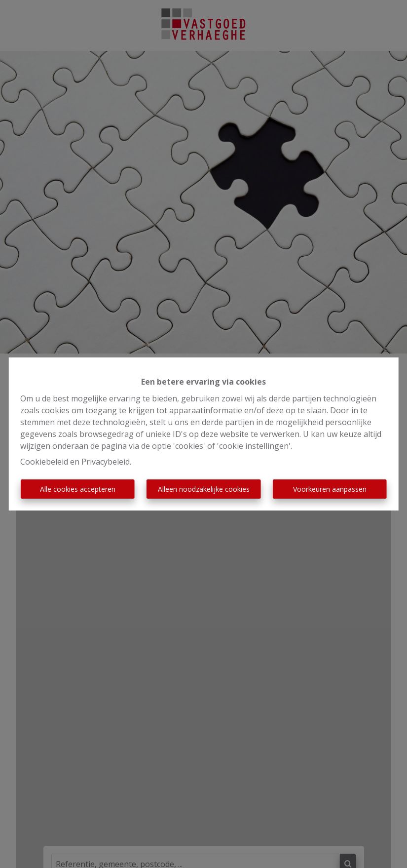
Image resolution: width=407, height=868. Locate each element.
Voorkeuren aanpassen (330, 489)
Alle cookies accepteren (78, 489)
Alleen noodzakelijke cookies (204, 489)
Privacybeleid (106, 462)
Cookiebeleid (44, 462)
